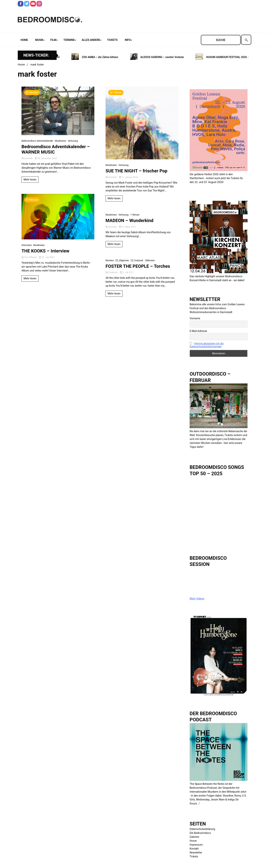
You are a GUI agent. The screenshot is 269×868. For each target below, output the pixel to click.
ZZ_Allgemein (122, 260)
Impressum (196, 845)
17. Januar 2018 (128, 177)
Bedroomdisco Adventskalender (37, 141)
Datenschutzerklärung (202, 829)
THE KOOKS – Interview (45, 251)
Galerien (194, 837)
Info (128, 40)
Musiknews (60, 141)
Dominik (27, 158)
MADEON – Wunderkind (129, 221)
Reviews (110, 260)
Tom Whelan (29, 257)
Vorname (195, 318)
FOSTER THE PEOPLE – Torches (138, 266)
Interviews (27, 245)
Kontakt (194, 849)
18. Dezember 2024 (46, 158)
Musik (39, 40)
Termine (69, 40)
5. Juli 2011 (127, 272)
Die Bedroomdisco (200, 833)
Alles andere (91, 40)
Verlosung (73, 141)
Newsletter (196, 853)
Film (53, 40)
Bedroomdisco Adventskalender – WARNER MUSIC (56, 149)
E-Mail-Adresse (198, 331)
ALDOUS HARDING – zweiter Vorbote (164, 57)
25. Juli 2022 (47, 257)
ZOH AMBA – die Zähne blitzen (102, 57)
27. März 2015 (127, 227)
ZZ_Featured (137, 260)
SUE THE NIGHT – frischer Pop (136, 171)
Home (24, 40)
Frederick (112, 272)
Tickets (112, 40)
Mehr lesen (30, 179)
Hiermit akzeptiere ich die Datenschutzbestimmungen (207, 345)
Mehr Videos (197, 599)
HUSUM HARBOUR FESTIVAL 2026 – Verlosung (236, 57)
